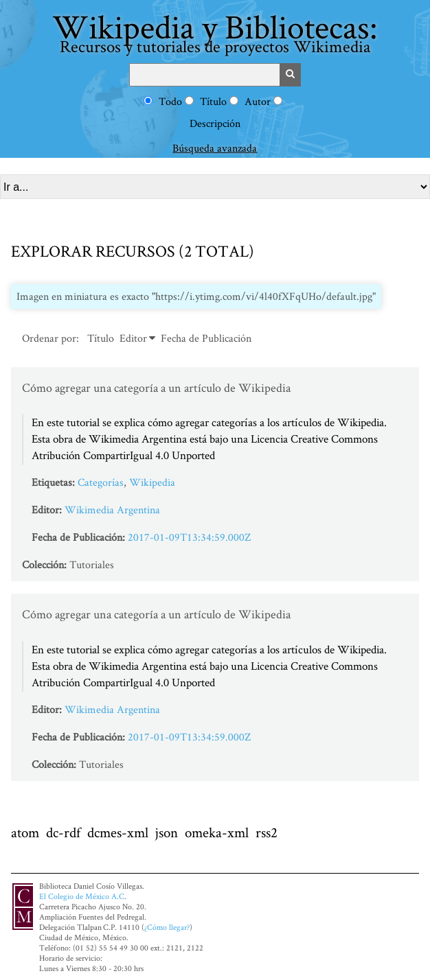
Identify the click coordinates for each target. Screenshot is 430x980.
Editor (133, 338)
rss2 (267, 832)
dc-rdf (63, 832)
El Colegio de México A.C (82, 896)
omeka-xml (217, 832)
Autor (258, 101)
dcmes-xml (118, 832)
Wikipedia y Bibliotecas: (215, 31)
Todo (170, 101)
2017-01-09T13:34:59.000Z (189, 537)
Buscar (291, 75)
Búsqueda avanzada (215, 148)
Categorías (101, 482)
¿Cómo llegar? (167, 927)
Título (213, 101)
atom (25, 832)
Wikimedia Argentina (112, 510)
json (167, 832)
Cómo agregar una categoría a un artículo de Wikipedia (156, 387)
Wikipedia (152, 482)
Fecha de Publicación (206, 338)
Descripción (215, 123)
